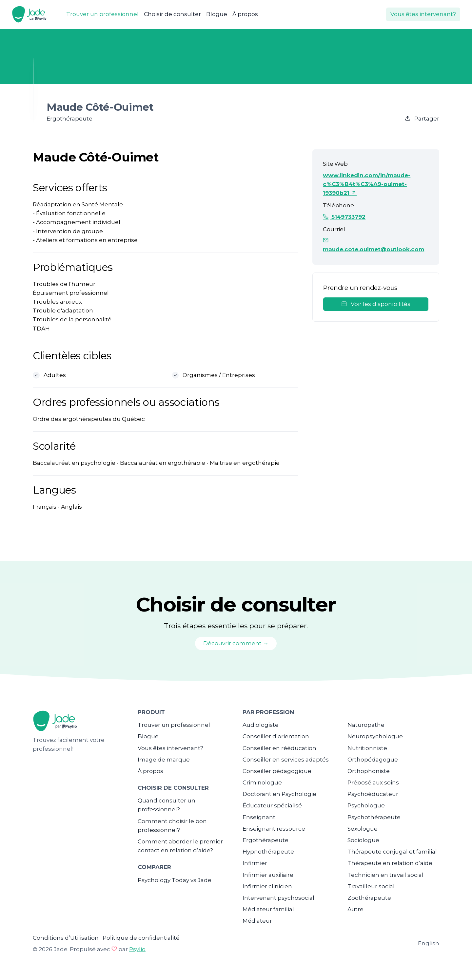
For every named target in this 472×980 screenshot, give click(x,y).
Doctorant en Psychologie (279, 794)
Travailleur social (371, 886)
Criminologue (262, 782)
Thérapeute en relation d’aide (390, 863)
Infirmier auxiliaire (268, 875)
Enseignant (259, 817)
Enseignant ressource (274, 829)
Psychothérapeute (374, 817)
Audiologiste (261, 725)
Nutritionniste (367, 748)
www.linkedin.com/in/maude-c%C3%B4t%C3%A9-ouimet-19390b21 (367, 184)
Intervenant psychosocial (278, 898)
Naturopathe (366, 725)
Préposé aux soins (373, 782)
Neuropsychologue (375, 736)
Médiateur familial (268, 909)
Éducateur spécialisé (272, 805)
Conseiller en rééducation (279, 748)
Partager (422, 119)
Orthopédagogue (373, 760)
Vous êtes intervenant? (423, 14)
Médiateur (257, 921)
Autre (355, 909)
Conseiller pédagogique (277, 771)
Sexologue (363, 829)
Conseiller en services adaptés (286, 760)
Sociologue (363, 840)
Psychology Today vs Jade (175, 880)
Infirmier (255, 863)
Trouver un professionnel (102, 14)
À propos (245, 14)
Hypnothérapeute (268, 852)
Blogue (217, 14)
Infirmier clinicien (267, 886)
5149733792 (344, 217)
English (429, 943)
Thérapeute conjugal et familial (392, 852)
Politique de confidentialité (141, 938)
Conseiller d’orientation (276, 736)
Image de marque (164, 760)
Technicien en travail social (385, 875)
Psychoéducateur (373, 794)
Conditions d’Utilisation (66, 938)
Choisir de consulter (172, 14)
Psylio (137, 949)
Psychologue (366, 805)
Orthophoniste (369, 771)
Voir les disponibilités (376, 304)
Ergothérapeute (265, 840)
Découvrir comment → (236, 643)
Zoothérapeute (369, 898)
